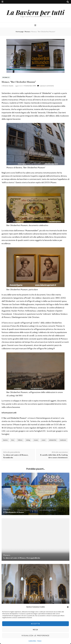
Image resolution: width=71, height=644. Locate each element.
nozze (44, 440)
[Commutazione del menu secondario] (2, 2)
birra (13, 440)
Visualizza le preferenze (36, 636)
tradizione (63, 440)
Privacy (39, 641)
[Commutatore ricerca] (68, 2)
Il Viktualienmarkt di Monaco (14, 512)
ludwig (28, 440)
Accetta (35, 624)
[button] (68, 607)
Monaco (6, 77)
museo (36, 440)
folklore (20, 440)
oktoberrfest (53, 440)
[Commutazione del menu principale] (36, 25)
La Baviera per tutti (35, 12)
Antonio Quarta (8, 86)
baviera (5, 440)
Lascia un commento (47, 86)
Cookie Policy (32, 641)
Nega (35, 630)
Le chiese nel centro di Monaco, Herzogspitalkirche (22, 558)
